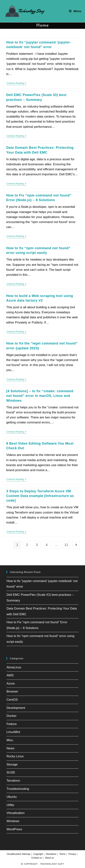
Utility (10, 805)
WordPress (14, 829)
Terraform (13, 781)
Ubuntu (12, 797)
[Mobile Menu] (75, 11)
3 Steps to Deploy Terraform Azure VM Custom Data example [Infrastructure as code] (40, 496)
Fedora (12, 724)
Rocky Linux (15, 756)
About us (49, 858)
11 (66, 545)
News (11, 748)
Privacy (72, 854)
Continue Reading (16, 83)
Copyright (38, 854)
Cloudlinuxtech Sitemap (18, 854)
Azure (11, 683)
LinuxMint (13, 732)
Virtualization (16, 813)
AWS (10, 675)
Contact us (37, 858)
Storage (12, 764)
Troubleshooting (18, 789)
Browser (12, 691)
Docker (12, 716)
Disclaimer (51, 854)
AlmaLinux (14, 667)
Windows (13, 821)
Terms (62, 854)
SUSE (11, 772)
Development (16, 708)
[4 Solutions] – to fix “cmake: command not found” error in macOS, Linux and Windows (40, 396)
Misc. (10, 740)
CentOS (12, 700)
